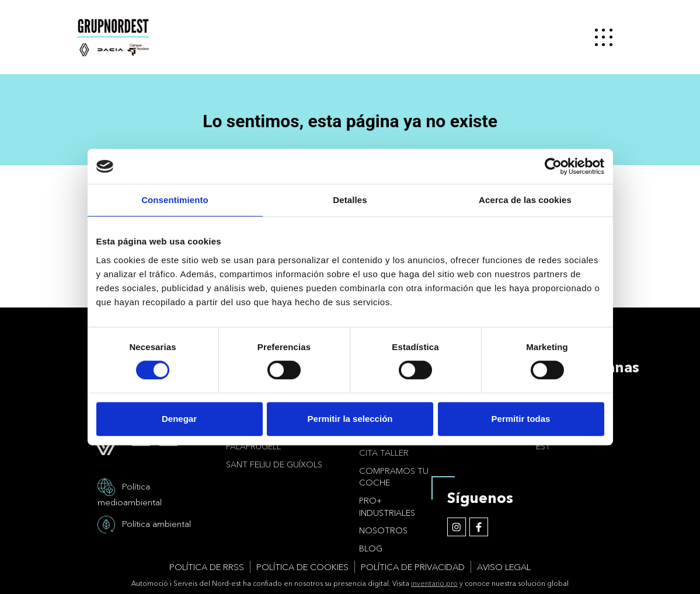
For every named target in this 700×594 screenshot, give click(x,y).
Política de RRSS (207, 567)
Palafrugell (253, 446)
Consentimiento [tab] (175, 200)
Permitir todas (521, 419)
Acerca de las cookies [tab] (525, 200)
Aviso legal (504, 567)
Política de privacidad (413, 567)
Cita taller (384, 453)
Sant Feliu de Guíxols (274, 464)
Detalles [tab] (350, 200)
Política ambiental (156, 523)
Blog (371, 548)
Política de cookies (302, 567)
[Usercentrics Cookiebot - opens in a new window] (553, 166)
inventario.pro (434, 583)
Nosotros (383, 530)
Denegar (179, 419)
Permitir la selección (350, 419)
